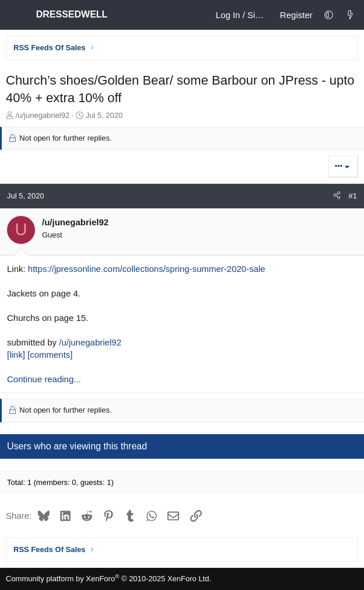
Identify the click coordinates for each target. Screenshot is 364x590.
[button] (329, 15)
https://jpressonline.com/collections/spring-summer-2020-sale (147, 269)
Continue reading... (44, 379)
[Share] (337, 196)
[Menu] (15, 15)
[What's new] (350, 15)
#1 (353, 196)
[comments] (50, 355)
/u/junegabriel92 (90, 342)
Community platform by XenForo (108, 579)
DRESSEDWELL (73, 14)
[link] (16, 355)
